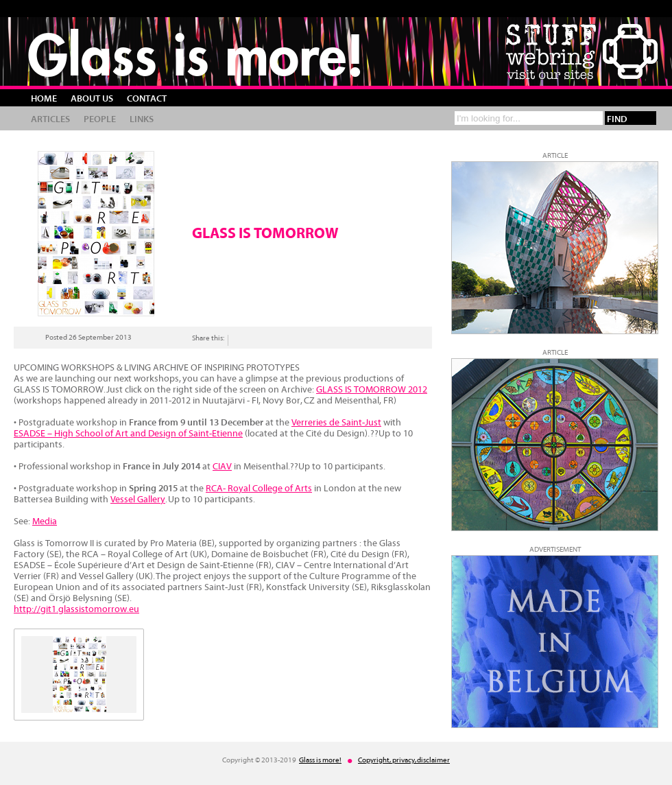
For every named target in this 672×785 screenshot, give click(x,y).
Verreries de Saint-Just (336, 423)
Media (45, 522)
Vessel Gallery (138, 500)
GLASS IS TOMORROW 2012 (372, 390)
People (100, 119)
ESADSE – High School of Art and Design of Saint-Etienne (128, 434)
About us (92, 99)
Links (142, 119)
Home (44, 99)
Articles (50, 119)
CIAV (222, 467)
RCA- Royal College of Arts (259, 489)
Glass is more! (196, 55)
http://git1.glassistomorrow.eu (76, 609)
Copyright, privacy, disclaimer (404, 760)
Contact (147, 99)
